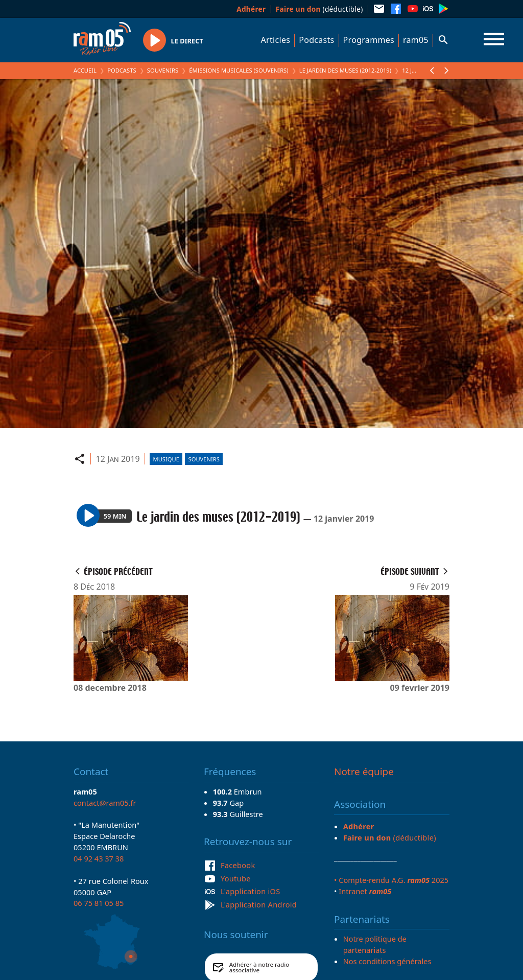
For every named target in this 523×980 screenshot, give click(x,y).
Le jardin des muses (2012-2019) (345, 70)
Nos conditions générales (387, 961)
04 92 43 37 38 (99, 858)
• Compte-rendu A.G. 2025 (391, 880)
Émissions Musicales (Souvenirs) (239, 70)
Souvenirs (163, 70)
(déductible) (319, 9)
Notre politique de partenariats (375, 944)
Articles (276, 40)
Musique (166, 459)
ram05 (416, 40)
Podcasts (316, 40)
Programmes (369, 40)
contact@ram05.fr (105, 803)
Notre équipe (364, 772)
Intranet (365, 891)
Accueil (85, 70)
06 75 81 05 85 (99, 903)
